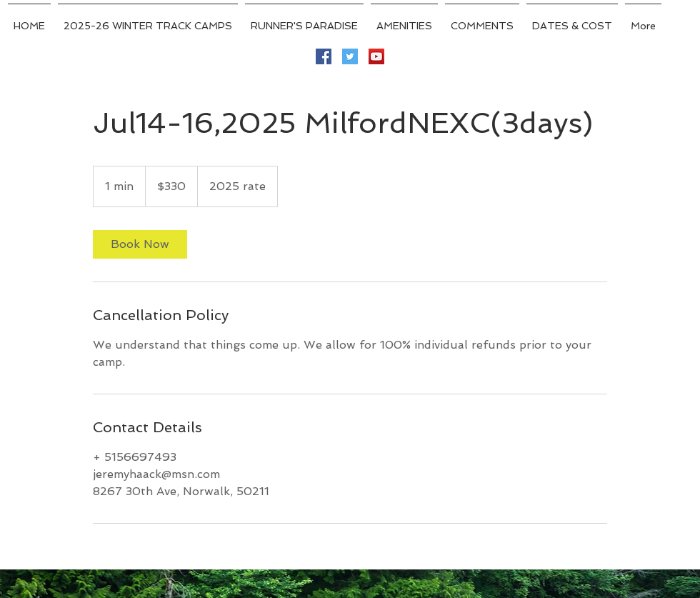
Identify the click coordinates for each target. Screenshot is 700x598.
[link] (140, 244)
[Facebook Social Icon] (324, 56)
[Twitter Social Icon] (350, 56)
